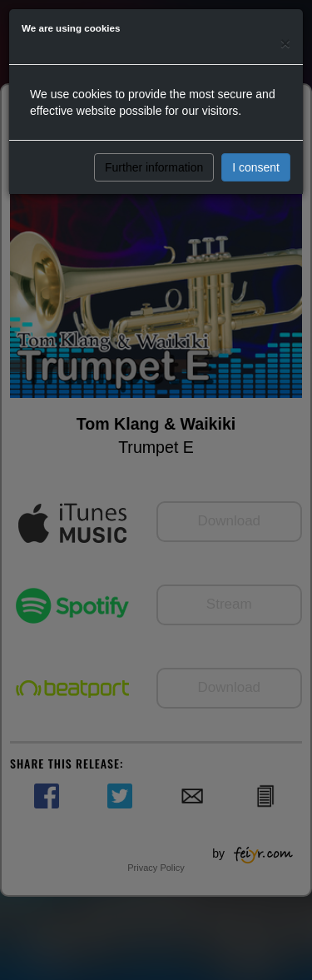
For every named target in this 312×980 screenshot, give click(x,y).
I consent (256, 167)
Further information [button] (154, 167)
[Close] (285, 43)
